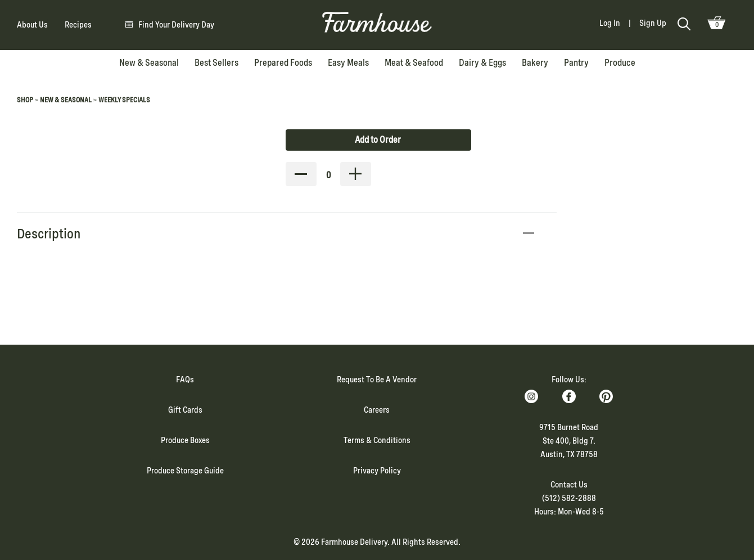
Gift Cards (185, 410)
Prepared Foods (283, 63)
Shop (25, 100)
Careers (377, 410)
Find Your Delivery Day (176, 25)
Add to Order (378, 140)
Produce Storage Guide (185, 471)
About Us (32, 25)
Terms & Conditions (377, 440)
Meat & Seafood (414, 63)
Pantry (576, 63)
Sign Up (653, 23)
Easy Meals (348, 63)
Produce (620, 63)
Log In (610, 23)
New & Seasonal (149, 63)
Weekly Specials (124, 100)
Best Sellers (216, 63)
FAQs (185, 380)
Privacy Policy (377, 471)
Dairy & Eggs (482, 63)
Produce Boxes (185, 440)
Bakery (535, 63)
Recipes (78, 25)
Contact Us (569, 485)
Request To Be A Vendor (377, 380)
